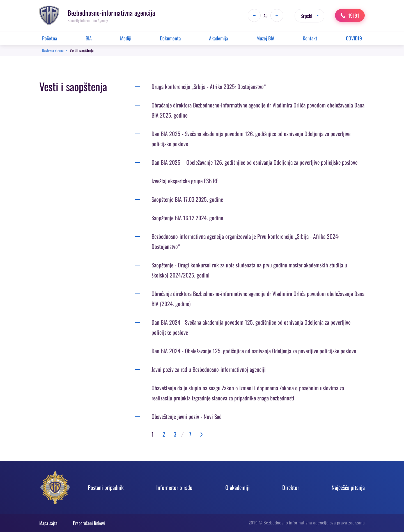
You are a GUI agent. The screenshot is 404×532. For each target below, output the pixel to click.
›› (201, 434)
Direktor (291, 487)
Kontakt (310, 38)
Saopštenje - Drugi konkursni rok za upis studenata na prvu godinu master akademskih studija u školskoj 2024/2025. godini (249, 270)
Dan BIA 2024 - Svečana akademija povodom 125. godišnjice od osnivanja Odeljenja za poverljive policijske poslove (251, 327)
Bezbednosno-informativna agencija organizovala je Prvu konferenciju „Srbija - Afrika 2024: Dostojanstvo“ (245, 241)
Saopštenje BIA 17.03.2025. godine (187, 199)
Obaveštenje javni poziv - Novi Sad (187, 416)
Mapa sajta (48, 523)
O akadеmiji (237, 487)
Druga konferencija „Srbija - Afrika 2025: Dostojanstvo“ (209, 86)
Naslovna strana (53, 50)
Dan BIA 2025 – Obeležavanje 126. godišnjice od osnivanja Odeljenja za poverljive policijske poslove (254, 162)
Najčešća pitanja (348, 487)
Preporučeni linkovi (89, 523)
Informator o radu (174, 487)
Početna (50, 38)
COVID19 (354, 38)
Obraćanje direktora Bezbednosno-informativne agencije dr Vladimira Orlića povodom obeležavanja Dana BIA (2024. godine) (258, 299)
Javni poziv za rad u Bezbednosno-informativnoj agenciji (209, 369)
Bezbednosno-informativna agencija (111, 13)
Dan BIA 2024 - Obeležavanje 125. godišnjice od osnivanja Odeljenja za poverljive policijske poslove (254, 351)
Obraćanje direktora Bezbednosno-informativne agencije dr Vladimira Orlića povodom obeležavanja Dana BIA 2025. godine (258, 110)
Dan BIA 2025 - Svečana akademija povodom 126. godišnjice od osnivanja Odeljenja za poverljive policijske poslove (251, 139)
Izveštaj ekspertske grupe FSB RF (185, 181)
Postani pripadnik (106, 487)
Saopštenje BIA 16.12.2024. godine (187, 218)
